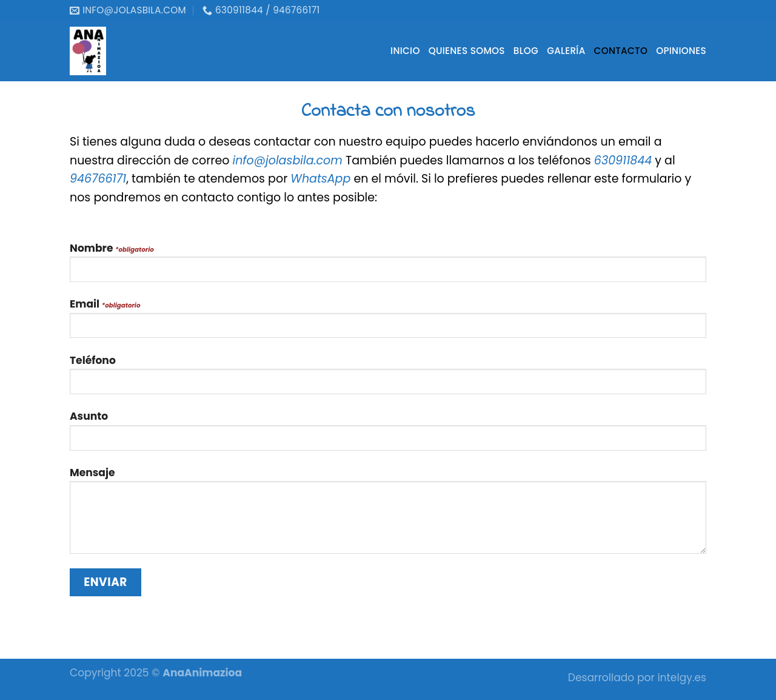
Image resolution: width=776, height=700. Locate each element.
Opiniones (681, 51)
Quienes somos (467, 51)
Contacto (621, 51)
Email (388, 322)
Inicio (405, 51)
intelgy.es (682, 678)
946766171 (98, 179)
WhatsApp (320, 179)
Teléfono (388, 379)
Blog (526, 51)
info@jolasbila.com (287, 160)
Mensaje (388, 515)
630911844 (623, 160)
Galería (566, 51)
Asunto (388, 435)
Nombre (388, 267)
